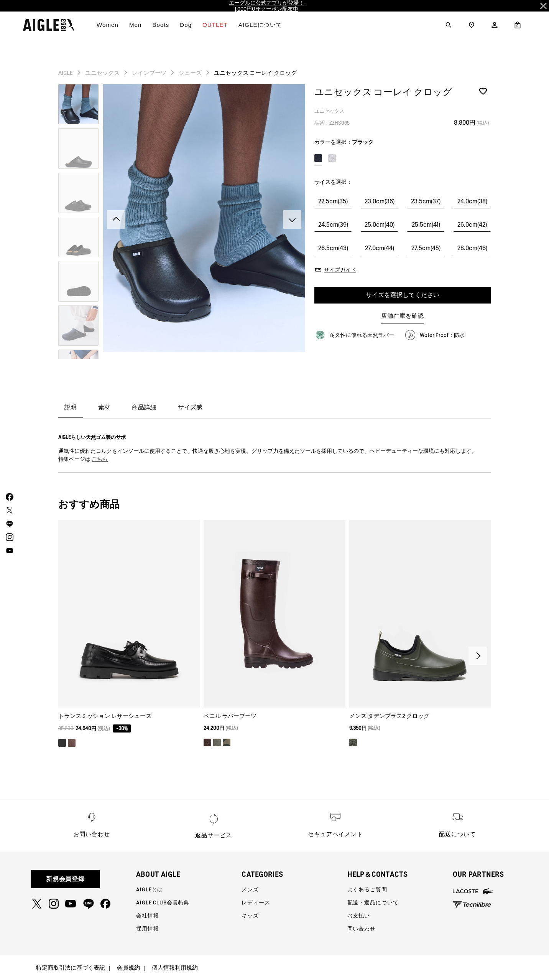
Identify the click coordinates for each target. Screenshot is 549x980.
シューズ (190, 73)
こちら (100, 459)
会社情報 (147, 916)
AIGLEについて (260, 25)
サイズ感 (190, 407)
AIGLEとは (150, 889)
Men (135, 25)
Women (108, 25)
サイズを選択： (333, 182)
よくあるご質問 (367, 889)
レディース (256, 902)
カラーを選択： (344, 142)
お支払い (359, 916)
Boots (161, 25)
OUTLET (215, 25)
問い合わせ (362, 929)
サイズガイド (340, 270)
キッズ (250, 916)
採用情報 (147, 929)
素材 (104, 407)
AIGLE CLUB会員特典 (163, 902)
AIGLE (66, 73)
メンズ (250, 889)
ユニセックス (102, 73)
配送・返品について (373, 902)
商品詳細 (144, 407)
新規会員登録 (66, 879)
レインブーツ (149, 73)
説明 (71, 407)
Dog (186, 25)
